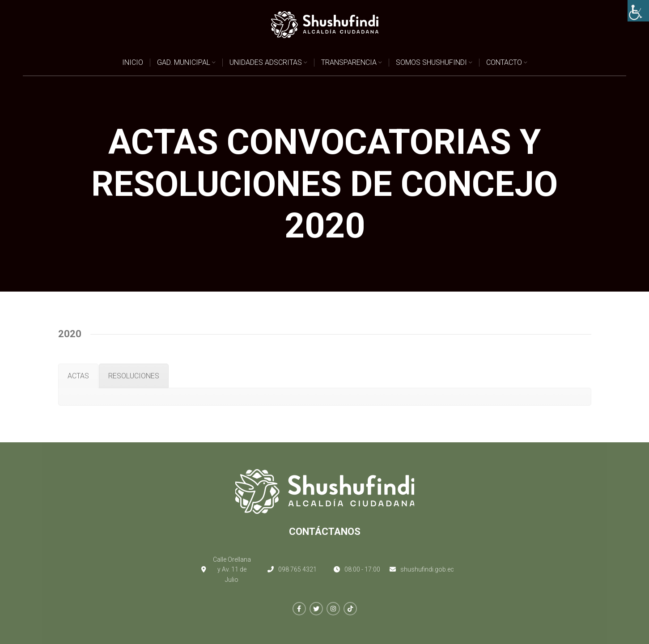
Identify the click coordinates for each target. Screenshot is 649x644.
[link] (638, 11)
